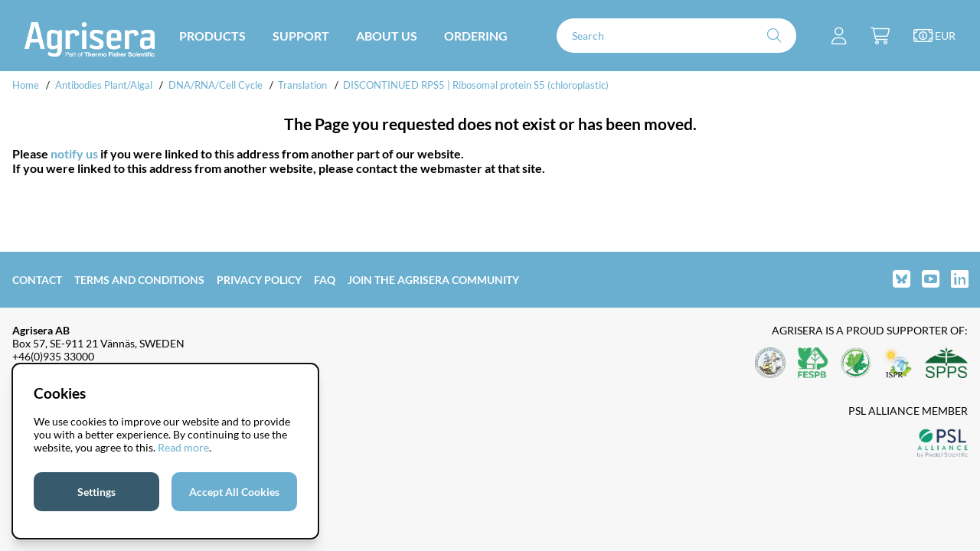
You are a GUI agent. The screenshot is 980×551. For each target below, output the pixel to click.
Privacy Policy (259, 280)
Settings (96, 492)
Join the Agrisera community (433, 280)
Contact (37, 280)
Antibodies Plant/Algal (105, 85)
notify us (74, 153)
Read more (183, 447)
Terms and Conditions (139, 280)
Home (26, 85)
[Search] (676, 36)
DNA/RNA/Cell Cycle (216, 85)
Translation (302, 85)
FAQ (325, 280)
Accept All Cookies (234, 492)
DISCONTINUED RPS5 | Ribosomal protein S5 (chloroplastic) (476, 85)
